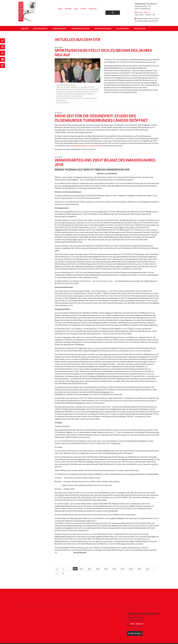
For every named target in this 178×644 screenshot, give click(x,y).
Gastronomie (123, 28)
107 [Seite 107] (96, 569)
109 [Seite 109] (105, 569)
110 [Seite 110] (110, 569)
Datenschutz (146, 641)
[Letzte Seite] (120, 569)
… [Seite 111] (114, 569)
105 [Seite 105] (86, 569)
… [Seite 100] (63, 569)
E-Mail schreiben (135, 628)
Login (76, 9)
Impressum (93, 9)
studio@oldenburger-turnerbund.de (84, 146)
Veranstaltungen (103, 28)
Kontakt (83, 9)
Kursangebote (59, 28)
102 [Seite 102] (72, 569)
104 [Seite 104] (82, 569)
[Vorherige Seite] (60, 569)
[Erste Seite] (57, 569)
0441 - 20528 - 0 (146, 12)
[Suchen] (113, 13)
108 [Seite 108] (100, 569)
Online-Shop (140, 28)
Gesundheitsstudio (80, 28)
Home (60, 9)
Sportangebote (40, 28)
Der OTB (25, 28)
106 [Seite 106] (91, 569)
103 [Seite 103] (77, 569)
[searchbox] (82, 13)
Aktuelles (68, 9)
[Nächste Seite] (117, 569)
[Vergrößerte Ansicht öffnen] (78, 70)
